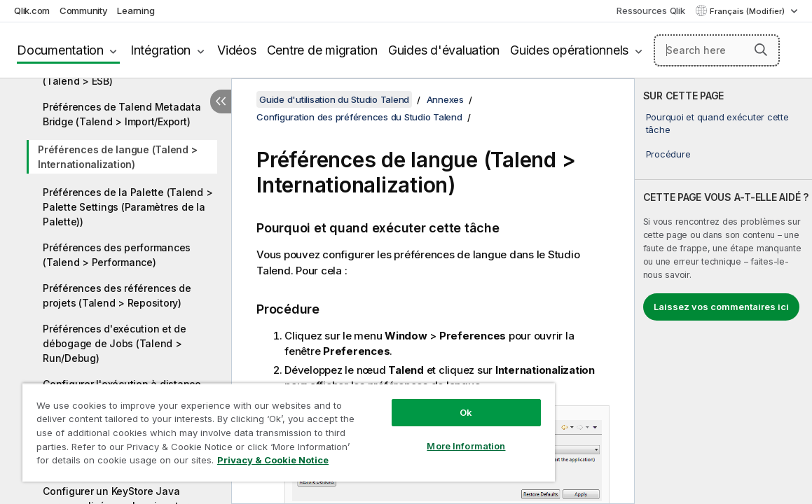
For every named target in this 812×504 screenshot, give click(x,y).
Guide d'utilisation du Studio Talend (334, 99)
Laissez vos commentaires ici (721, 307)
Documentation (60, 50)
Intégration (160, 50)
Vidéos (237, 50)
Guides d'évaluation (444, 50)
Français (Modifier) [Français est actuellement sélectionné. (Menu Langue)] (748, 11)
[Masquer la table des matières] (221, 101)
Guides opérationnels (569, 50)
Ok (414, 402)
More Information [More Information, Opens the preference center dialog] (414, 435)
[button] (761, 50)
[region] (258, 427)
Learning (136, 10)
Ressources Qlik (651, 10)
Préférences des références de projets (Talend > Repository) (117, 295)
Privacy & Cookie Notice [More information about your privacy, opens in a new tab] (136, 463)
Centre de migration (322, 50)
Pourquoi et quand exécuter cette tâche (717, 123)
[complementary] (723, 291)
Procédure (668, 154)
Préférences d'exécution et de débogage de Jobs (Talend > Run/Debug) (115, 343)
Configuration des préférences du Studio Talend (359, 117)
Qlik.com (32, 10)
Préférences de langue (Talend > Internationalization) (117, 157)
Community (84, 10)
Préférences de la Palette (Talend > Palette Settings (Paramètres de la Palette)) (128, 207)
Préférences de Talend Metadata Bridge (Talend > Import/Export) (122, 114)
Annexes (445, 99)
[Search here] (717, 50)
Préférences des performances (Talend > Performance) (117, 255)
